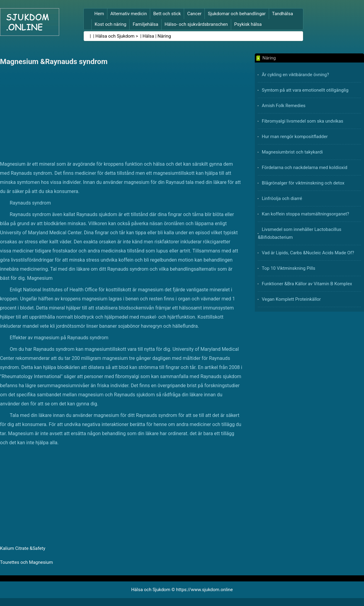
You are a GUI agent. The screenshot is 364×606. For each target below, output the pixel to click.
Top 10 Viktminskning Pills (288, 268)
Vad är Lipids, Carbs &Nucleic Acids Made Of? (308, 253)
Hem (99, 14)
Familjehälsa (145, 24)
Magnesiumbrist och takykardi (292, 152)
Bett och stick (167, 14)
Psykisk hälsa (248, 24)
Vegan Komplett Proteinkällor (291, 299)
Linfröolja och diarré (282, 198)
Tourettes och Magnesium (26, 562)
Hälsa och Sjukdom (115, 36)
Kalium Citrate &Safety (23, 548)
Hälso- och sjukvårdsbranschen (196, 24)
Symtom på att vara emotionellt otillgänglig (305, 90)
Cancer (194, 14)
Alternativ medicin (129, 14)
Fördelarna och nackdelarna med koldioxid (305, 168)
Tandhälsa (283, 14)
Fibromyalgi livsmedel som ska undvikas (303, 121)
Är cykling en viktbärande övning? (295, 75)
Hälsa (148, 36)
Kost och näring (110, 24)
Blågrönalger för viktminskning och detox (303, 183)
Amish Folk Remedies (284, 106)
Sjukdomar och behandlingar (237, 14)
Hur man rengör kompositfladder (295, 137)
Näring (164, 36)
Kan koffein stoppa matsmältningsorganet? (305, 214)
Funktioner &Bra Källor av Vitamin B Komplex (307, 284)
